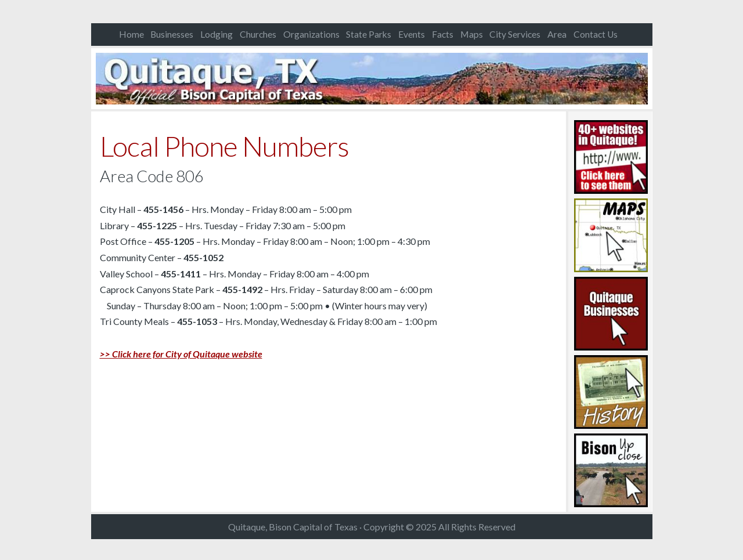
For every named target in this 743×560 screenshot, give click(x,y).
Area (557, 34)
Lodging (217, 34)
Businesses (172, 34)
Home (131, 34)
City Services (515, 34)
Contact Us (596, 34)
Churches (258, 34)
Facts (443, 34)
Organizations (311, 34)
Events (412, 34)
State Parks (369, 34)
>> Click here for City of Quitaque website (181, 354)
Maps (472, 34)
